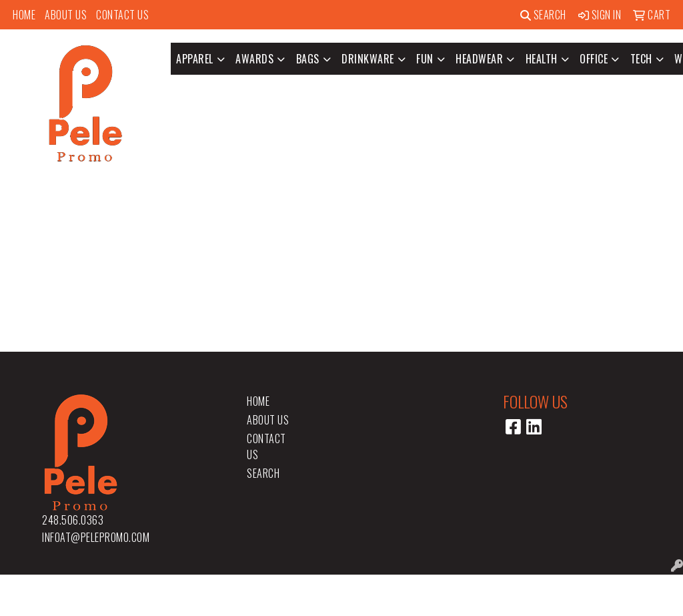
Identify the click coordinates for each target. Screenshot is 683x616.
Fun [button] (425, 59)
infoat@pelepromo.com (96, 537)
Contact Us (122, 15)
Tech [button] (641, 59)
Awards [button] (254, 59)
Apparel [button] (195, 59)
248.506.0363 (73, 520)
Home (24, 15)
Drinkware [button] (368, 59)
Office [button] (594, 59)
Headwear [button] (479, 59)
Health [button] (542, 59)
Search (543, 15)
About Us (66, 15)
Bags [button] (308, 59)
